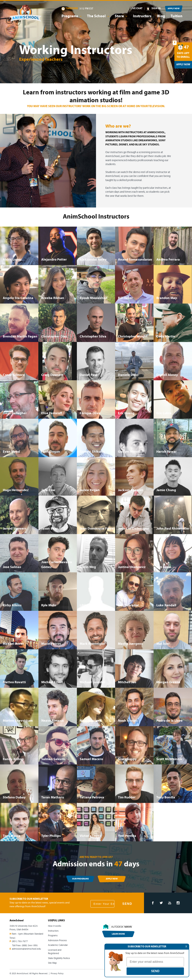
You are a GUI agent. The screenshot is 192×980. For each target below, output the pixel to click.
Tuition (177, 16)
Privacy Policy (57, 974)
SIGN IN (156, 9)
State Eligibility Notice (59, 958)
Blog (161, 16)
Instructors (142, 16)
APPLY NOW (174, 9)
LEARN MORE (118, 934)
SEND (127, 904)
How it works (55, 926)
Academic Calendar (58, 945)
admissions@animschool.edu (26, 949)
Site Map (52, 963)
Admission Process (57, 941)
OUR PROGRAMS (80, 879)
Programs (53, 936)
